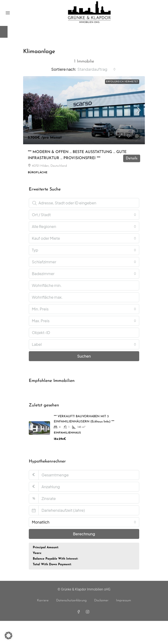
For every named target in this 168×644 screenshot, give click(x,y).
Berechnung (84, 534)
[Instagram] (88, 612)
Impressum (124, 601)
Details (132, 158)
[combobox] (97, 69)
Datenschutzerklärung (71, 601)
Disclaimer (101, 601)
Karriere (43, 601)
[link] (84, 110)
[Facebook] (80, 612)
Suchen (84, 356)
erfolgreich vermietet (122, 82)
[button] (8, 636)
